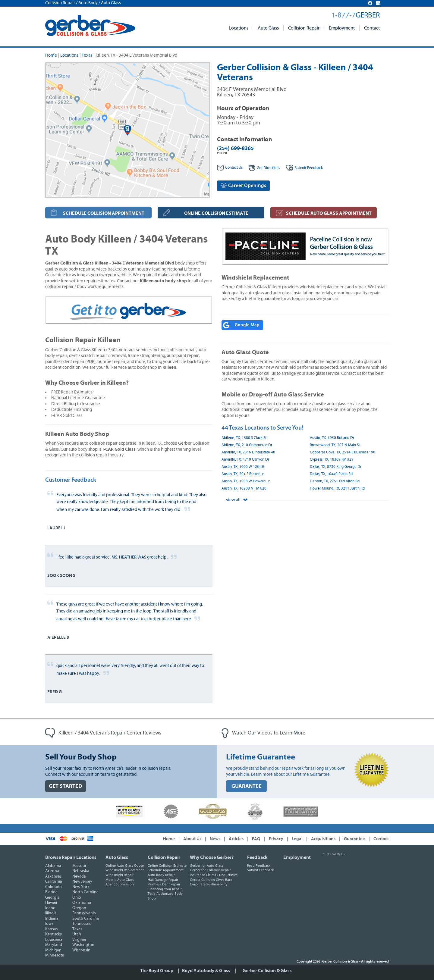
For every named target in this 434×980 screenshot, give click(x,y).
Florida (51, 892)
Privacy (276, 839)
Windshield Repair (120, 875)
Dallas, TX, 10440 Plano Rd (331, 474)
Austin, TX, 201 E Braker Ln (243, 474)
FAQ (256, 839)
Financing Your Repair (165, 889)
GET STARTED (66, 786)
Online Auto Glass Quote (125, 866)
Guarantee (354, 839)
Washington (83, 945)
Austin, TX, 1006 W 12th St (243, 467)
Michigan (53, 950)
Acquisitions (323, 839)
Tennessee (82, 924)
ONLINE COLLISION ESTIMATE (216, 213)
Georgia (52, 897)
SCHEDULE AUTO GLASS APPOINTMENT (329, 213)
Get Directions (264, 168)
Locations (239, 28)
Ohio (77, 897)
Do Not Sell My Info (334, 854)
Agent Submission (120, 884)
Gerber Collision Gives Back (211, 880)
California (54, 881)
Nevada (79, 876)
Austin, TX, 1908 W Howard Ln (246, 481)
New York (81, 887)
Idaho (50, 908)
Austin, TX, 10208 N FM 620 (244, 488)
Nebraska (81, 871)
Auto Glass (268, 28)
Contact (372, 28)
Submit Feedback (261, 870)
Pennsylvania (84, 913)
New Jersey (82, 881)
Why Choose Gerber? (212, 857)
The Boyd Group (157, 971)
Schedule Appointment (166, 870)
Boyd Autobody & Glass (206, 971)
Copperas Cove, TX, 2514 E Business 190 (343, 452)
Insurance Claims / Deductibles (214, 875)
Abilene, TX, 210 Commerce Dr (247, 445)
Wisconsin (81, 950)
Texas (87, 55)
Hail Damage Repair (163, 880)
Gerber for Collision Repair (210, 870)
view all (237, 500)
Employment (342, 28)
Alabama (53, 866)
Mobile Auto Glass (120, 880)
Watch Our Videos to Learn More (263, 733)
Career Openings (243, 185)
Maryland (54, 945)
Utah (77, 934)
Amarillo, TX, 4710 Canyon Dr (245, 460)
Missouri (80, 866)
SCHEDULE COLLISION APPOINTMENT (104, 213)
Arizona (52, 871)
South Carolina (86, 919)
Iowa (49, 924)
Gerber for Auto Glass (207, 866)
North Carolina (85, 892)
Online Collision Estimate (167, 866)
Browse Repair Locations (71, 857)
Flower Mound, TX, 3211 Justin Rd (337, 488)
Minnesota (55, 955)
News (215, 839)
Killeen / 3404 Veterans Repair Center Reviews (103, 733)
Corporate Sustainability (209, 884)
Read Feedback (259, 866)
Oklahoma (82, 903)
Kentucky (54, 934)
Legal (297, 839)
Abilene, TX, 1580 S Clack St (244, 438)
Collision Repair (304, 28)
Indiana (52, 919)
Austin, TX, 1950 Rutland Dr (332, 438)
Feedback (304, 168)
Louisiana (54, 940)
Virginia (79, 940)
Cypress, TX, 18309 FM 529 (332, 460)
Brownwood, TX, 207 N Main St (335, 445)
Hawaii (51, 903)
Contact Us (230, 168)
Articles (236, 839)
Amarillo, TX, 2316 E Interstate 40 (248, 452)
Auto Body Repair (161, 875)
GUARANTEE (247, 786)
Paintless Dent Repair (164, 884)
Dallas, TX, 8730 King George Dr (336, 467)
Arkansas (53, 876)
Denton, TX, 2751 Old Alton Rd (335, 481)
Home (51, 55)
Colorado (53, 887)
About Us (192, 839)
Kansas (52, 929)
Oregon (79, 908)
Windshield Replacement (125, 870)
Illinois (51, 913)
